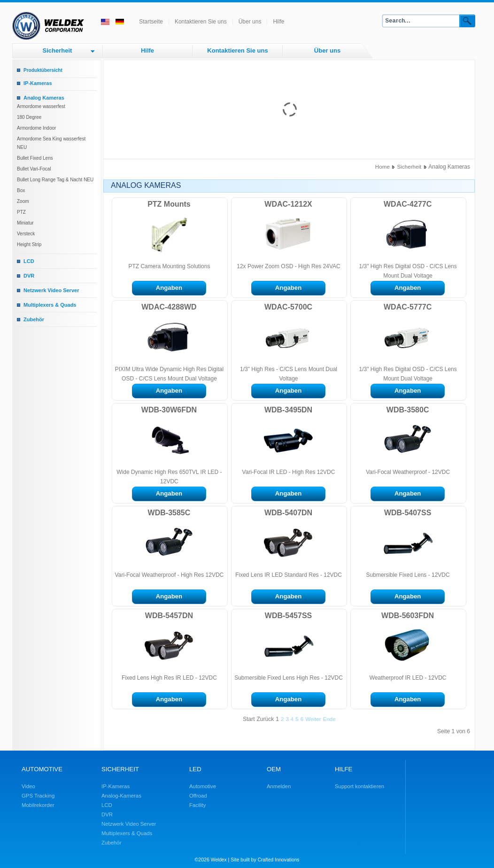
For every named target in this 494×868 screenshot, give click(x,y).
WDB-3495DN (288, 410)
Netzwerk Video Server (51, 290)
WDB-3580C (408, 410)
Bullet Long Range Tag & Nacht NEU (55, 180)
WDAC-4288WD (169, 307)
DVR (29, 276)
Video (28, 786)
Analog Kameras (44, 98)
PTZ (21, 212)
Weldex (219, 860)
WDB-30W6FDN (169, 410)
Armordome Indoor (36, 128)
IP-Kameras (38, 83)
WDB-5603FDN (408, 616)
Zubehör (34, 319)
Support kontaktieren (359, 786)
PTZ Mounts (169, 204)
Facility (197, 805)
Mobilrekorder (38, 805)
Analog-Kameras (121, 796)
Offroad (198, 796)
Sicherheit (58, 50)
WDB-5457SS (288, 616)
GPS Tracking (38, 796)
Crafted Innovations (279, 860)
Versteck (26, 234)
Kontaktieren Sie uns (201, 22)
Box (21, 190)
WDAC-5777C (408, 307)
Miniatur (25, 223)
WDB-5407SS (408, 513)
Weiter (313, 719)
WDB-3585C (169, 513)
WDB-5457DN (169, 616)
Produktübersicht (43, 70)
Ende (329, 719)
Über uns (250, 22)
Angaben (169, 288)
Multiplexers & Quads (50, 305)
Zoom (23, 201)
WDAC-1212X (288, 204)
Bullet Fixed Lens (35, 158)
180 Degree (29, 117)
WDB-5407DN (288, 513)
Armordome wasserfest (41, 106)
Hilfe (278, 22)
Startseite (151, 22)
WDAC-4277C (408, 204)
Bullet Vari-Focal (34, 169)
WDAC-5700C (288, 307)
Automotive (203, 786)
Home (382, 167)
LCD (29, 261)
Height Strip (29, 244)
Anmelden (279, 786)
